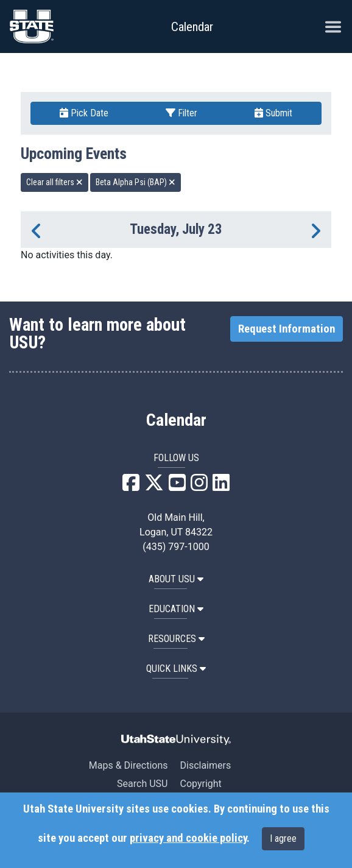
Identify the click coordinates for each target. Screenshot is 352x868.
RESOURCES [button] (176, 639)
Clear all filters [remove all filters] (55, 182)
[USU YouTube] (177, 486)
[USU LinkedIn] (221, 486)
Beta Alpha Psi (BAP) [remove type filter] (136, 182)
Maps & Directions (128, 765)
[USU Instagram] (199, 486)
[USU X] (154, 486)
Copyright (200, 784)
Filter (181, 113)
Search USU (142, 784)
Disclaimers (205, 765)
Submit (273, 113)
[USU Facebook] (131, 486)
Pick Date (84, 113)
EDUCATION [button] (176, 609)
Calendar (176, 420)
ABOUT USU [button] (176, 579)
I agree (283, 838)
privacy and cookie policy (188, 838)
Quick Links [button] (176, 669)
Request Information (287, 329)
